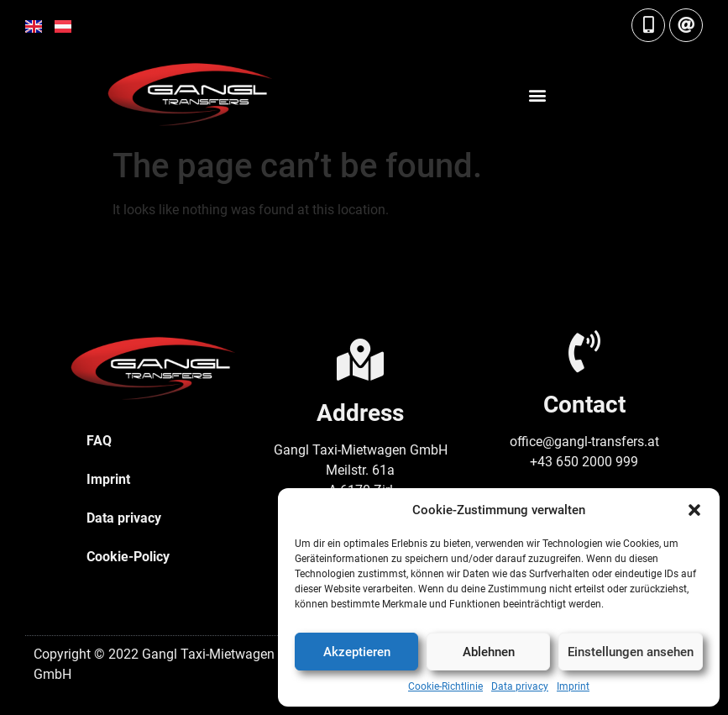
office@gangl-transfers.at (584, 442)
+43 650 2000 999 (584, 462)
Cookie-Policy (128, 557)
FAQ (99, 441)
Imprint (573, 686)
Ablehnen (489, 652)
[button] (694, 510)
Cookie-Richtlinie (445, 686)
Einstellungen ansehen (631, 652)
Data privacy (520, 686)
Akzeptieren (357, 652)
